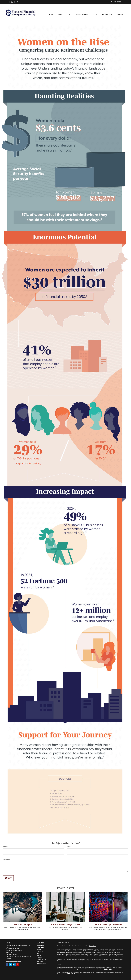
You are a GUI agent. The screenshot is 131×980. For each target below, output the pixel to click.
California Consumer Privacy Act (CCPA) (108, 959)
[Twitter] (9, 2)
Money (39, 956)
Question (7, 860)
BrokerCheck (93, 946)
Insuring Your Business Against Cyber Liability (108, 924)
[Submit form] (8, 878)
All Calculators (42, 964)
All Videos (40, 962)
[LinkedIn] (12, 2)
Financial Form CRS (64, 943)
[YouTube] (15, 2)
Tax (38, 954)
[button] (60, 13)
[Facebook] (17, 2)
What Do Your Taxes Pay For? (23, 924)
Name (5, 847)
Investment (41, 947)
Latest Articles (42, 960)
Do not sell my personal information (97, 961)
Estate (39, 949)
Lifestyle (40, 958)
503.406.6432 (117, 2)
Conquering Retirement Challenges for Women (65, 924)
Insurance (40, 952)
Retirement (41, 945)
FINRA (106, 969)
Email (69, 847)
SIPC (110, 969)
